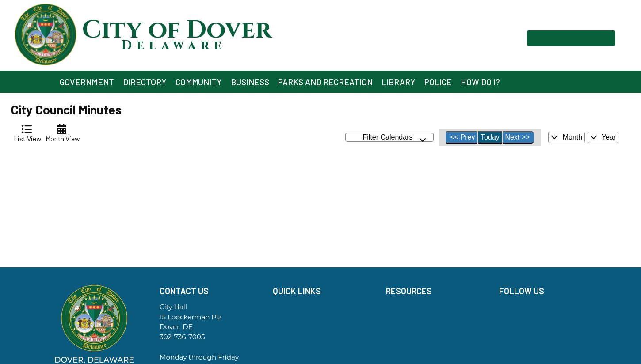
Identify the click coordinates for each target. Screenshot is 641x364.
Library (399, 82)
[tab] (26, 133)
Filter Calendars (395, 138)
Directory (145, 82)
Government (87, 82)
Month (567, 137)
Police (438, 82)
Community (199, 82)
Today (490, 137)
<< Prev (462, 137)
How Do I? (480, 82)
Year (603, 137)
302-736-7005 (182, 337)
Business (250, 82)
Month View (61, 133)
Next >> (517, 137)
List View (26, 133)
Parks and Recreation (325, 82)
